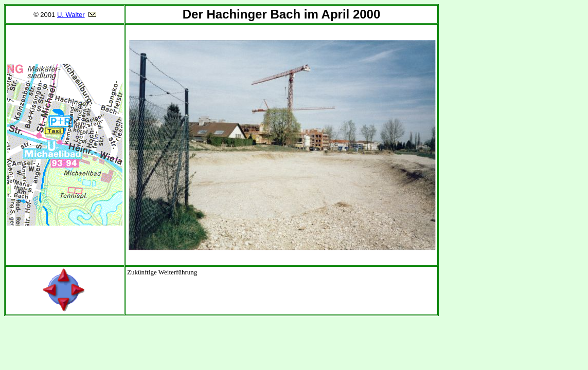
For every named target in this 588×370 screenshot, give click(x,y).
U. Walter (71, 15)
